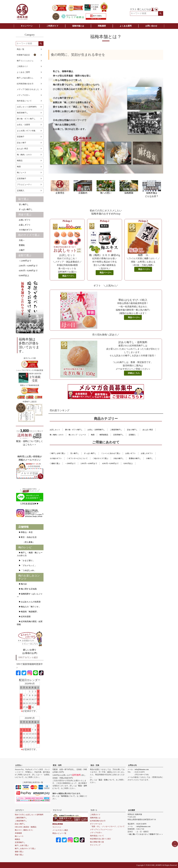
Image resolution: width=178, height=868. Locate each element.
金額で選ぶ (25, 255)
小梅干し (149, 458)
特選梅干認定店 (26, 55)
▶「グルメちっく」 (27, 565)
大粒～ (21, 240)
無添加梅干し (22, 113)
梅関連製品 (104, 435)
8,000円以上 (23, 276)
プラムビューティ (24, 185)
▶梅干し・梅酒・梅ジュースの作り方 (30, 554)
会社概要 (132, 810)
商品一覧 (21, 49)
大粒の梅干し (119, 458)
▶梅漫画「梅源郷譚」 (28, 612)
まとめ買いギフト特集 (26, 131)
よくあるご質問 (23, 72)
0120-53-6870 (141, 824)
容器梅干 (21, 137)
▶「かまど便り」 (26, 561)
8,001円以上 (128, 463)
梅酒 (19, 167)
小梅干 (21, 250)
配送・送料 (57, 765)
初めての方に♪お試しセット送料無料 (29, 815)
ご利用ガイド (52, 26)
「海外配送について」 (68, 796)
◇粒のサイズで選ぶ (100, 458)
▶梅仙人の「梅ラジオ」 (29, 607)
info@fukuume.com (142, 769)
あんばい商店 (22, 149)
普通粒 (21, 245)
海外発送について (24, 101)
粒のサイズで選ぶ (29, 235)
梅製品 (20, 161)
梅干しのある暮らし (25, 78)
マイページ (57, 810)
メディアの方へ (23, 95)
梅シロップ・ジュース (77, 435)
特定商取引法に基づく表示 (100, 839)
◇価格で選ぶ (55, 463)
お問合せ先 (132, 765)
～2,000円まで (24, 261)
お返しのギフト (147, 453)
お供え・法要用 (23, 125)
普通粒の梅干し (135, 458)
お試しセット (55, 430)
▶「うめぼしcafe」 (26, 570)
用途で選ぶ (25, 215)
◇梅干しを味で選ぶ (57, 453)
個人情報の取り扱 (97, 842)
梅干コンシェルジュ (25, 61)
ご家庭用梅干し (116, 430)
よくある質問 (126, 26)
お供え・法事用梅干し (96, 430)
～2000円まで (70, 463)
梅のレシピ (25, 547)
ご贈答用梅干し (21, 818)
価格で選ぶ (19, 852)
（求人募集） (26, 542)
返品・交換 (95, 765)
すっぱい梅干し (25, 209)
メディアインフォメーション (101, 830)
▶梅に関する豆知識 (27, 589)
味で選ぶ (24, 199)
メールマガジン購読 (60, 830)
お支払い (19, 765)
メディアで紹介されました (28, 89)
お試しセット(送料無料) (27, 107)
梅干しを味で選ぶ (22, 845)
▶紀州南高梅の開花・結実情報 (30, 623)
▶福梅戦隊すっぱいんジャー (30, 595)
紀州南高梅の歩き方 (25, 84)
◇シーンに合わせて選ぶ (111, 453)
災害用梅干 (22, 179)
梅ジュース (22, 173)
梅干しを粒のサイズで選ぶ (25, 849)
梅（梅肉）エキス (24, 155)
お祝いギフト (24, 220)
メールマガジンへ (125, 369)
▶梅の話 (22, 584)
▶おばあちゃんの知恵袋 (29, 602)
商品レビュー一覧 (59, 833)
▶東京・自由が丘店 (27, 537)
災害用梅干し (118, 435)
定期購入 (21, 191)
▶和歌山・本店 (25, 532)
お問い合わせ (151, 26)
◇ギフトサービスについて (77, 458)
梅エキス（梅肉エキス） (24, 830)
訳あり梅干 (22, 143)
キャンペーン (27, 26)
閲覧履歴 (102, 26)
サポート (94, 810)
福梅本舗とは (78, 26)
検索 (161, 13)
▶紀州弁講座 (24, 617)
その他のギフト (25, 230)
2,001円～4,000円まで (27, 266)
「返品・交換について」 (106, 780)
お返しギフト (24, 225)
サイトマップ (95, 845)
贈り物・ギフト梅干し (26, 119)
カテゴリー (20, 810)
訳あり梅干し (132, 430)
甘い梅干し (23, 204)
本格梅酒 (18, 833)
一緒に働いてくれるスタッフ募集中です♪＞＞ (145, 834)
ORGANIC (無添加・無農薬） (26, 827)
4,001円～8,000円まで (27, 271)
